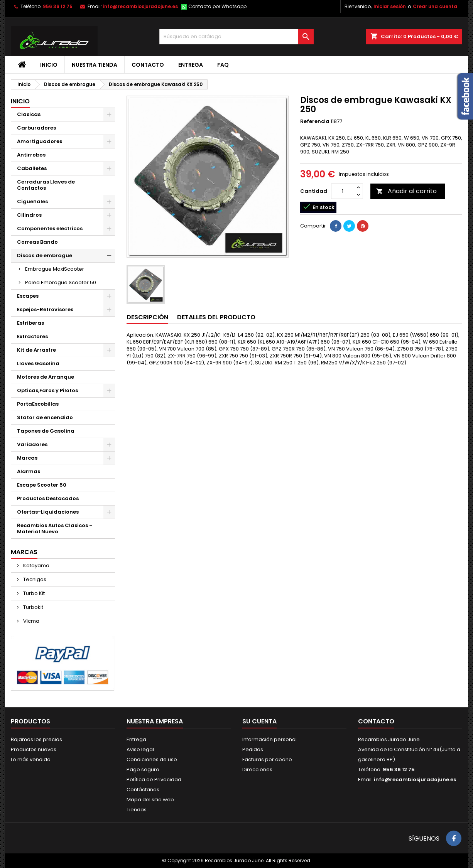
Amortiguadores (40, 141)
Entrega (191, 65)
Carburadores (36, 128)
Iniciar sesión (390, 6)
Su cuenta (259, 721)
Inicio (49, 65)
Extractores (32, 336)
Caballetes (32, 168)
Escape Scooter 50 (42, 485)
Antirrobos (31, 155)
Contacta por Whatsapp (217, 6)
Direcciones (257, 769)
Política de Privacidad (154, 780)
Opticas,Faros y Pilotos (47, 390)
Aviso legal (140, 749)
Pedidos (253, 749)
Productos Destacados (48, 498)
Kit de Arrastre (36, 350)
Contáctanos (143, 790)
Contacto (148, 65)
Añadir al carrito (406, 191)
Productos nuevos (34, 749)
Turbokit (33, 607)
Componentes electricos (50, 228)
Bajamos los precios (36, 739)
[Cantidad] (343, 191)
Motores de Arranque (46, 377)
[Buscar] (236, 37)
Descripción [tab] (147, 317)
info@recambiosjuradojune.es (140, 6)
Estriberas (30, 323)
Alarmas (29, 471)
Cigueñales (32, 201)
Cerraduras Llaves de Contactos (46, 185)
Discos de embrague (45, 255)
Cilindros (29, 215)
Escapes (28, 296)
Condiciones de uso (152, 759)
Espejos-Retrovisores (45, 309)
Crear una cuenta (435, 6)
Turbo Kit (33, 593)
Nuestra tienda (95, 65)
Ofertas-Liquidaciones (48, 512)
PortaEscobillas (38, 404)
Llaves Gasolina (38, 363)
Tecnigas (34, 579)
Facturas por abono (267, 759)
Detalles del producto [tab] (216, 317)
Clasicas (29, 114)
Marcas (27, 458)
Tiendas (137, 810)
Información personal (269, 739)
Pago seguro (143, 769)
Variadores (32, 444)
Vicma (31, 621)
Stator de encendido (45, 417)
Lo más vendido (31, 759)
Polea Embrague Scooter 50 (61, 282)
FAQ (223, 65)
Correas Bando (37, 242)
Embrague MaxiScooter (55, 269)
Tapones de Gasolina (46, 431)
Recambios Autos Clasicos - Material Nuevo (55, 528)
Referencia (315, 121)
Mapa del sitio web (150, 800)
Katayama (36, 565)
